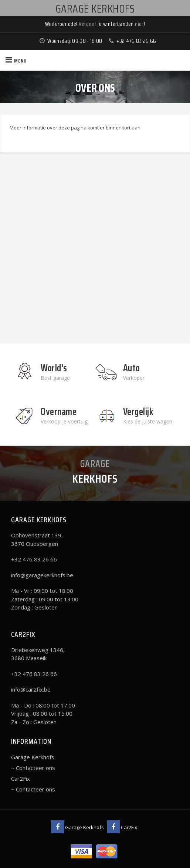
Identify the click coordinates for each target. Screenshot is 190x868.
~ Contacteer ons (33, 768)
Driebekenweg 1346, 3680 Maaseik (38, 654)
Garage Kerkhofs (33, 757)
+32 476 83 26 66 (136, 41)
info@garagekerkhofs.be (42, 575)
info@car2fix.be (31, 689)
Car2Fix (21, 779)
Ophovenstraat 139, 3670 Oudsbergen (37, 539)
